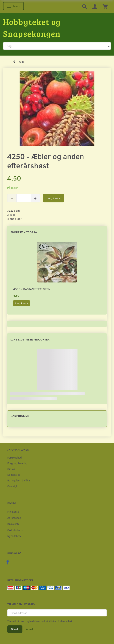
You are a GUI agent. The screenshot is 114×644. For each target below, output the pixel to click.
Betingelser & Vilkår (19, 480)
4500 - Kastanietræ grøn (32, 289)
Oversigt (12, 486)
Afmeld (30, 629)
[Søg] (109, 46)
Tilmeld (15, 629)
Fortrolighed (14, 457)
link (70, 621)
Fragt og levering (17, 463)
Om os (11, 469)
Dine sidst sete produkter (30, 339)
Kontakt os (14, 475)
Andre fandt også (24, 232)
